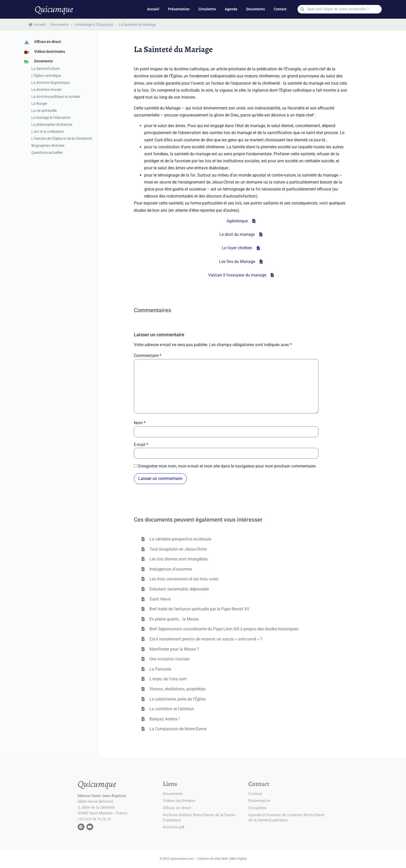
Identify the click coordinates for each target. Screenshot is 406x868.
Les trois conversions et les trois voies (183, 579)
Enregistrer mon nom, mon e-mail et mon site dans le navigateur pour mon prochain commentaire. (227, 466)
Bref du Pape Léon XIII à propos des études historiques (223, 629)
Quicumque (54, 9)
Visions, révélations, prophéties (177, 689)
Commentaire (148, 356)
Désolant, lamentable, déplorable (179, 589)
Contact (280, 9)
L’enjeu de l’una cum (168, 679)
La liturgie (39, 104)
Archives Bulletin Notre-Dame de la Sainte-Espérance (200, 818)
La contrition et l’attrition (171, 709)
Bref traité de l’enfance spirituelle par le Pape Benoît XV (199, 609)
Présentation (179, 9)
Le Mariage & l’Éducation (94, 25)
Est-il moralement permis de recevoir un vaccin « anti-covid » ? (205, 639)
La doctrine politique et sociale (56, 97)
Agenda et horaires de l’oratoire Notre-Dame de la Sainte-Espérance (286, 818)
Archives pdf (174, 827)
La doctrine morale (46, 90)
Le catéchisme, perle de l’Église (177, 699)
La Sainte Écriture (45, 69)
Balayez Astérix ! (164, 719)
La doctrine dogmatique (50, 83)
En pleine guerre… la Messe (173, 619)
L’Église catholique (46, 76)
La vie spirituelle (44, 111)
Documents (256, 9)
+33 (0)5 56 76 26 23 (94, 819)
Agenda (231, 9)
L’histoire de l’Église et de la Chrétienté (62, 138)
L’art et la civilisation (48, 132)
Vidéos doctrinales (179, 801)
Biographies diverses (48, 145)
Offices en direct (177, 808)
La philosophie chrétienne (52, 125)
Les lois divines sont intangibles (178, 559)
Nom (140, 423)
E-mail (141, 445)
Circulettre (207, 9)
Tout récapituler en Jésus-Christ (178, 549)
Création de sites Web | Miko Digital (222, 859)
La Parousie (160, 669)
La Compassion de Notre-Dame (177, 729)
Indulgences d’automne (170, 569)
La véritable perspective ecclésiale (180, 539)
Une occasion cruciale (169, 659)
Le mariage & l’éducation (51, 118)
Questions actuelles (47, 152)
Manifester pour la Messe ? (174, 649)
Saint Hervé (159, 599)
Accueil (153, 9)
